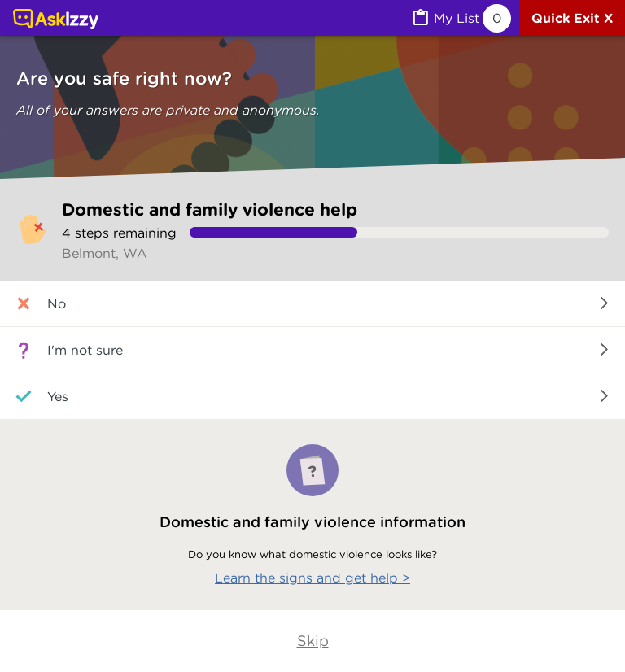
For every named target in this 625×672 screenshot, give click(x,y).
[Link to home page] (56, 20)
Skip (313, 641)
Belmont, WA (105, 253)
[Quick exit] (572, 18)
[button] (312, 304)
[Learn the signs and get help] (312, 515)
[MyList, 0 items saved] (461, 18)
